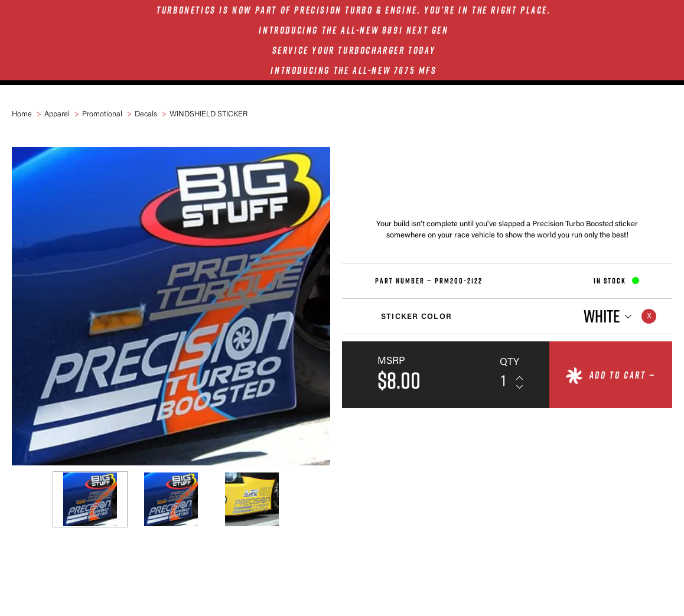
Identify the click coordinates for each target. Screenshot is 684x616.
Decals (146, 114)
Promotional (102, 114)
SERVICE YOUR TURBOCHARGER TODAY (354, 50)
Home (22, 114)
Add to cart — (623, 375)
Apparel (57, 114)
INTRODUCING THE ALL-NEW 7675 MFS (354, 70)
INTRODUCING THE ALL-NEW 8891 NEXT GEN (354, 30)
